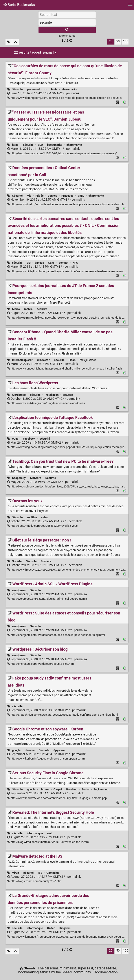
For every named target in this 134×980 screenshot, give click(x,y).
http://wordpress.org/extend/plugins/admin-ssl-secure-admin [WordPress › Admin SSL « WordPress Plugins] (47, 599)
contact (63, 263)
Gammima (53, 873)
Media (16, 309)
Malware (36, 478)
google (16, 750)
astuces (68, 395)
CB (29, 263)
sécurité (17, 263)
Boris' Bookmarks (19, 5)
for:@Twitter (88, 360)
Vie (29, 196)
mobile (28, 309)
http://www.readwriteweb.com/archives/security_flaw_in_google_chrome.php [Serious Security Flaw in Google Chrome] (57, 798)
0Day (15, 439)
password (33, 89)
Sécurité (17, 89)
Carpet (58, 789)
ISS (40, 873)
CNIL (81, 196)
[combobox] (67, 22)
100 (126, 41)
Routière (46, 561)
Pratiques (67, 196)
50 (118, 41)
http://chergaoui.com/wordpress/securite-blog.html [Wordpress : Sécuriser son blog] (41, 664)
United (51, 928)
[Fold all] (16, 42)
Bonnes (52, 196)
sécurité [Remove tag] (50, 53)
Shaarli (29, 968)
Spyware (59, 750)
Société (17, 561)
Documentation (106, 972)
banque (39, 263)
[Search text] (67, 15)
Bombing (72, 789)
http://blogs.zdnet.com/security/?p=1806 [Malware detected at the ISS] (34, 881)
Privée (39, 196)
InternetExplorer (22, 360)
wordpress (19, 395)
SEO (40, 145)
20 (111, 41)
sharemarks (69, 89)
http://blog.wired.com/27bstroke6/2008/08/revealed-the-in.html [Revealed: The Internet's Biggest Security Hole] (48, 842)
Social (85, 789)
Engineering (101, 789)
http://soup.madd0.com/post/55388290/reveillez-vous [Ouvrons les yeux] (42, 526)
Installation (52, 395)
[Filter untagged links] (9, 42)
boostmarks (55, 145)
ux (45, 89)
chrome (30, 750)
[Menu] (130, 6)
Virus (16, 873)
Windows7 (43, 360)
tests (54, 89)
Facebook (29, 439)
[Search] (67, 30)
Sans (51, 263)
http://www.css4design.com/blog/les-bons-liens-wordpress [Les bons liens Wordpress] (46, 403)
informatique (35, 833)
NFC (75, 263)
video (45, 517)
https (15, 145)
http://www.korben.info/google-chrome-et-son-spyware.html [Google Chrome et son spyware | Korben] (46, 759)
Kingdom (65, 928)
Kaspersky (19, 478)
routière (32, 517)
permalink (43, 93)
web (50, 833)
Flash (72, 360)
